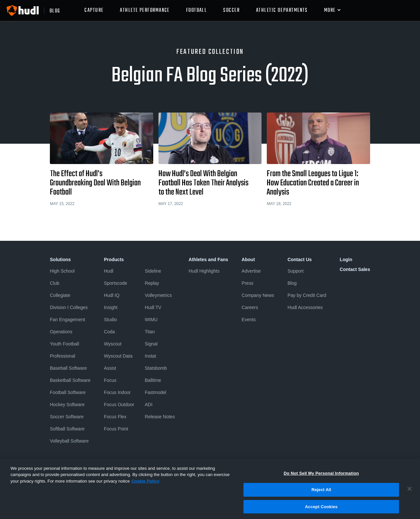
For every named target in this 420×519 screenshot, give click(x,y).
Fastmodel (155, 392)
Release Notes (160, 417)
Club (55, 283)
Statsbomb (156, 368)
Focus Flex (115, 417)
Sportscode (116, 283)
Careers (250, 307)
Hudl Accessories (305, 307)
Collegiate (60, 295)
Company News (258, 295)
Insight (111, 307)
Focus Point (116, 429)
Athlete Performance (145, 10)
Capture (94, 10)
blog (55, 10)
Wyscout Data (118, 356)
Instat (150, 356)
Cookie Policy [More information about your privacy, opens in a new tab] (145, 484)
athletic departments (282, 10)
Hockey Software (67, 405)
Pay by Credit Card (307, 295)
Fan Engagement (67, 320)
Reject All (321, 493)
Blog (292, 283)
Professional (63, 356)
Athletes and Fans (209, 259)
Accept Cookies (321, 510)
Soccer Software (67, 417)
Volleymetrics (158, 295)
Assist (110, 368)
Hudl (109, 271)
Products (114, 259)
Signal (151, 344)
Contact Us (300, 259)
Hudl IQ (112, 295)
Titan (150, 332)
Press (247, 283)
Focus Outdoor (119, 405)
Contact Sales (355, 269)
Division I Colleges (69, 307)
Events (249, 320)
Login (346, 259)
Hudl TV (153, 307)
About (248, 259)
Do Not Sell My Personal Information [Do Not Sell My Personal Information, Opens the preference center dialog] (321, 476)
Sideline (153, 271)
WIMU (151, 320)
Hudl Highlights (204, 271)
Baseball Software (68, 368)
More (330, 10)
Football (197, 10)
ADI (148, 405)
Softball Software (67, 429)
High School (62, 271)
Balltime (153, 380)
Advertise (251, 271)
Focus (110, 380)
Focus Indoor (117, 392)
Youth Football (64, 344)
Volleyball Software (69, 441)
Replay (152, 283)
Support (295, 271)
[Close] (409, 492)
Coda (109, 332)
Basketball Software (70, 380)
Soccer (231, 10)
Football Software (68, 392)
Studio (111, 320)
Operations (61, 332)
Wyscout (113, 344)
